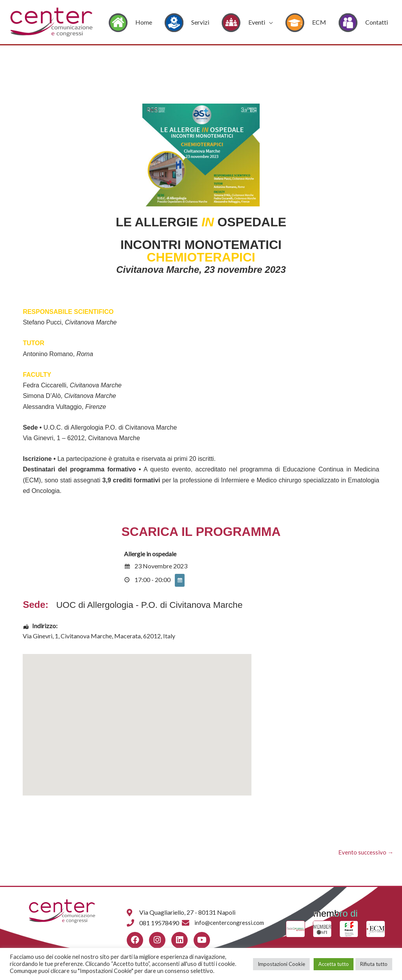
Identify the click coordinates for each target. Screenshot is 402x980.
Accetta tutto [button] (334, 964)
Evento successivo (365, 852)
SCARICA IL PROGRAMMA (201, 532)
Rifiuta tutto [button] (374, 964)
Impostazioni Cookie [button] (281, 964)
